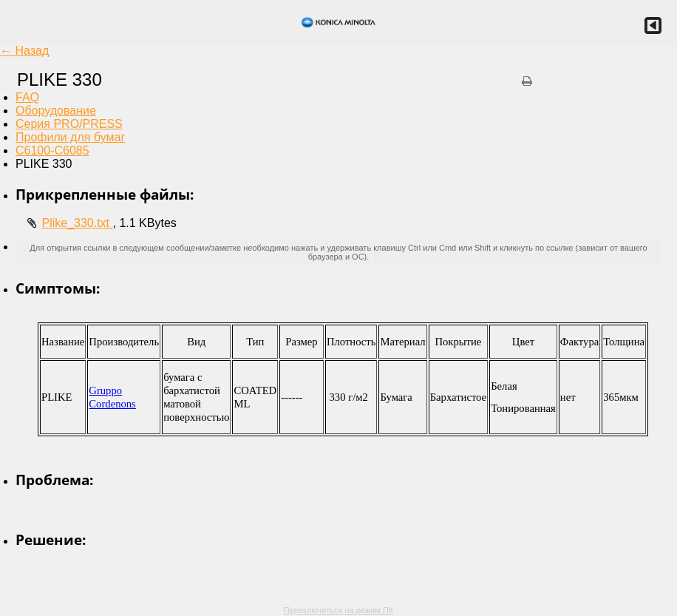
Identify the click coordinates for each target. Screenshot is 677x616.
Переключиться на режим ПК (339, 610)
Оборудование (56, 111)
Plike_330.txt (77, 223)
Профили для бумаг (70, 137)
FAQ (27, 97)
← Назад (24, 51)
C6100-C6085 (52, 150)
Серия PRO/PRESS (69, 124)
